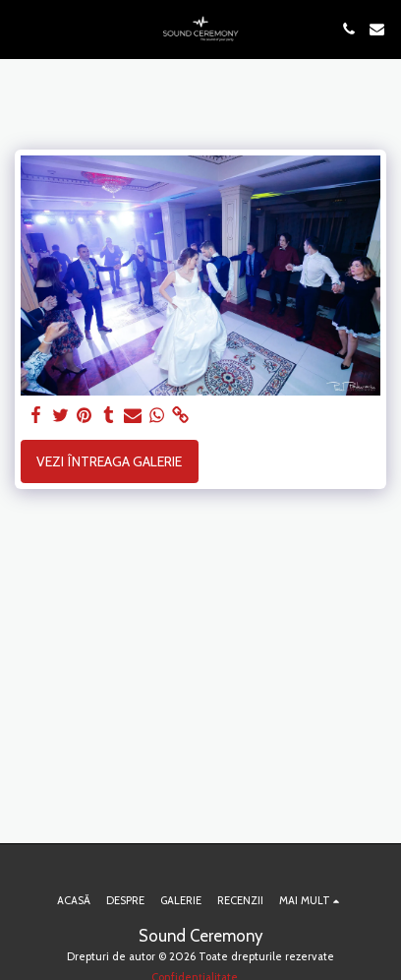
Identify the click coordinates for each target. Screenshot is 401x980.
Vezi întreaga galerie (109, 461)
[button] (22, 29)
